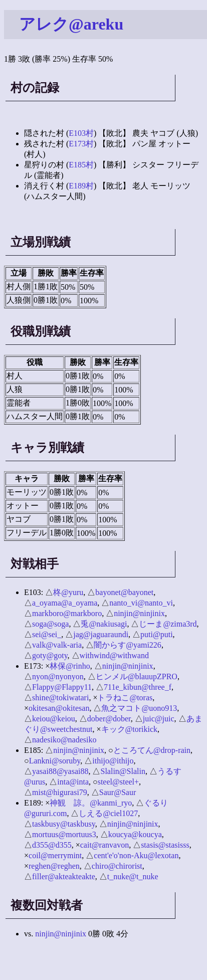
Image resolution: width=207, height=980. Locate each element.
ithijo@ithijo (113, 761)
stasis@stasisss (165, 845)
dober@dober (109, 719)
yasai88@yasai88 (60, 771)
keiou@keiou (54, 719)
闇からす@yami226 (128, 645)
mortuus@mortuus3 (64, 834)
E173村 (81, 144)
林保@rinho (70, 666)
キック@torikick (130, 729)
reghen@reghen (54, 866)
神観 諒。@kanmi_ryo (91, 803)
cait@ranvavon (105, 845)
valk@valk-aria (57, 645)
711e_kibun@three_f (138, 687)
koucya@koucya (135, 834)
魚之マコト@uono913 (139, 708)
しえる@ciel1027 (108, 813)
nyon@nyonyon (58, 676)
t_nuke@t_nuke (133, 876)
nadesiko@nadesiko (64, 740)
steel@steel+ (118, 782)
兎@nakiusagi (104, 624)
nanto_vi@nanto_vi (141, 603)
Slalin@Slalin (123, 771)
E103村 (81, 133)
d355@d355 (52, 845)
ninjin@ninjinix (139, 613)
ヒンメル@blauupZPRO (137, 676)
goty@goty (50, 655)
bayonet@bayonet (124, 592)
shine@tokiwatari (60, 698)
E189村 (81, 186)
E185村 (81, 165)
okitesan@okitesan (59, 708)
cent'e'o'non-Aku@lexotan (136, 855)
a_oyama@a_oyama (65, 603)
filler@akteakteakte (64, 876)
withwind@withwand (114, 655)
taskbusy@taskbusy (64, 824)
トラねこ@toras (125, 698)
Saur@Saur (118, 792)
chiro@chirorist (117, 866)
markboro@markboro (67, 613)
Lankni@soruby (55, 761)
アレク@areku (71, 24)
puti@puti (157, 634)
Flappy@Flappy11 (62, 687)
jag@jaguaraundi (101, 634)
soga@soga (50, 624)
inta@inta (73, 782)
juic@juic (159, 719)
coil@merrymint (55, 855)
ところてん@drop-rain (152, 750)
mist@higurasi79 (60, 792)
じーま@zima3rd (168, 624)
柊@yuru (68, 592)
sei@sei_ (47, 634)
